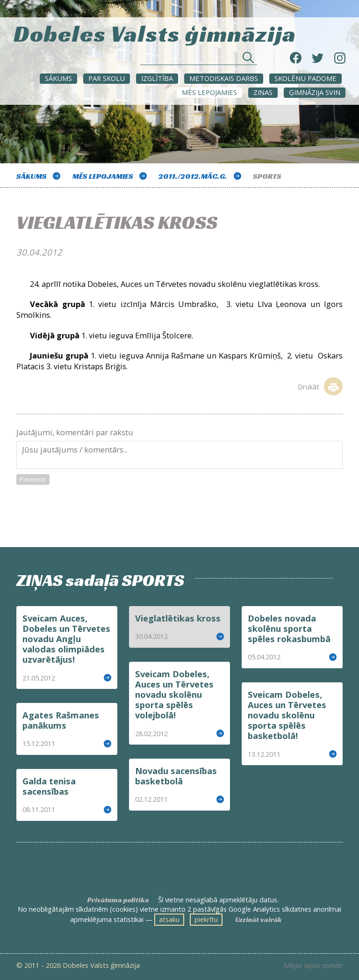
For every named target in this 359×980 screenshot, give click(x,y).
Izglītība (157, 78)
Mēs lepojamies (209, 92)
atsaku (169, 919)
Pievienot (33, 479)
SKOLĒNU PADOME (305, 78)
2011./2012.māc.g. (193, 176)
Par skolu (107, 78)
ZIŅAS (263, 92)
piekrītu (206, 919)
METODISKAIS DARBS (224, 78)
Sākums (58, 78)
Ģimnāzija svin (315, 92)
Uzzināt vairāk (258, 920)
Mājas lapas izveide (313, 965)
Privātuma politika (118, 900)
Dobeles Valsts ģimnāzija (155, 33)
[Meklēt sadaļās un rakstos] (199, 60)
